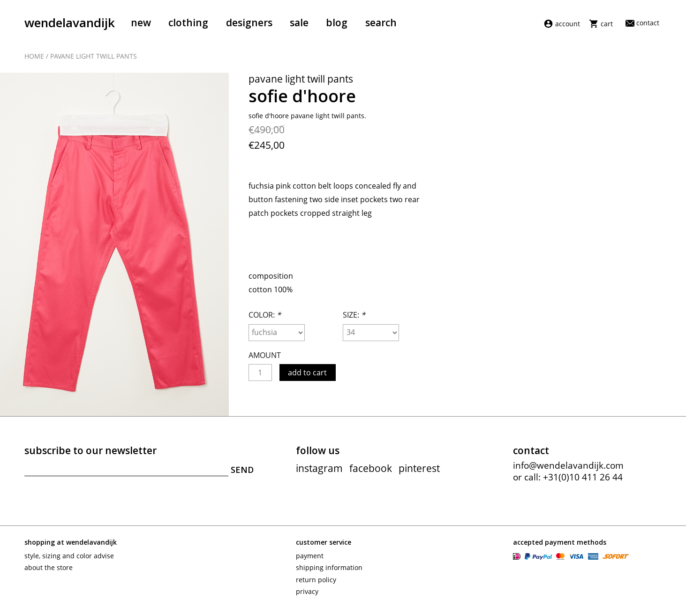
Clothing (188, 23)
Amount (265, 360)
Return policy (316, 584)
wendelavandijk (70, 23)
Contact (642, 23)
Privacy (307, 596)
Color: (265, 319)
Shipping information (329, 572)
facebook (371, 473)
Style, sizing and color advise (69, 560)
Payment (310, 560)
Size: (354, 319)
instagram (319, 473)
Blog (337, 23)
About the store (49, 572)
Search (381, 23)
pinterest (419, 473)
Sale (299, 23)
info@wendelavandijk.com (568, 470)
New (141, 23)
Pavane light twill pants (94, 57)
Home (34, 57)
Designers (249, 23)
